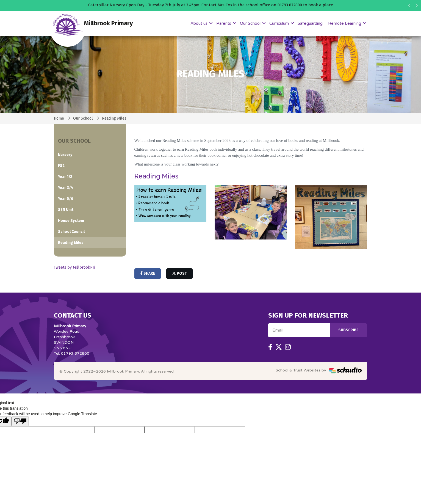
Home (59, 118)
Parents (224, 23)
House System (71, 221)
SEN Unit (66, 210)
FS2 (61, 166)
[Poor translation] (20, 421)
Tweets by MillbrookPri (74, 267)
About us (200, 23)
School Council (71, 232)
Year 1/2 (65, 177)
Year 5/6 (66, 199)
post (179, 273)
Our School (251, 23)
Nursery (65, 155)
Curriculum (280, 23)
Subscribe (348, 330)
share (148, 273)
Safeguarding (310, 23)
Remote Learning (345, 23)
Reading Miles (114, 118)
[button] (409, 7)
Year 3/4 (66, 188)
